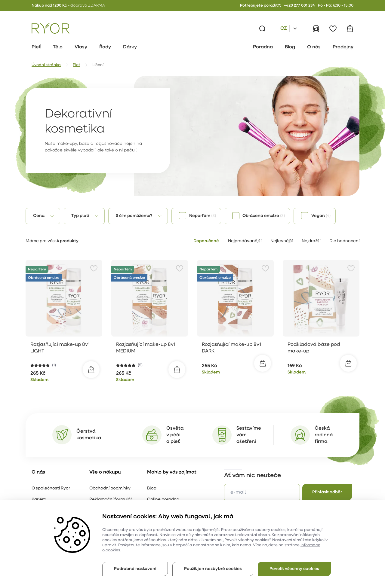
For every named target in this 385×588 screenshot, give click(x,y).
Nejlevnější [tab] (282, 241)
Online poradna (163, 500)
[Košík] (350, 29)
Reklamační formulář (111, 500)
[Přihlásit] (316, 29)
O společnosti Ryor (51, 488)
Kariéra (39, 500)
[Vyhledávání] (262, 29)
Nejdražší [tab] (311, 241)
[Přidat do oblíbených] (94, 268)
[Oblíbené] (333, 29)
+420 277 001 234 (299, 6)
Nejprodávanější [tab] (245, 241)
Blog (152, 488)
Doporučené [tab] (206, 241)
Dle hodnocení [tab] (344, 241)
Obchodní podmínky (110, 488)
